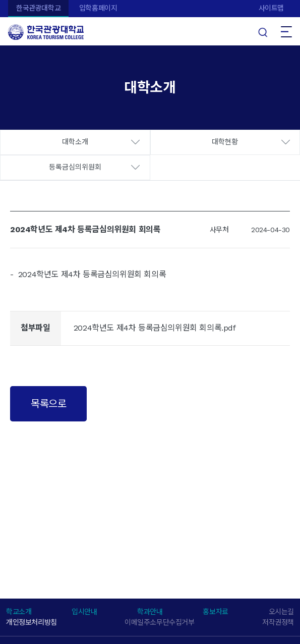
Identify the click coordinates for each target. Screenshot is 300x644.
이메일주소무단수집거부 (160, 622)
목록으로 (48, 404)
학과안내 (150, 612)
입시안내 (84, 612)
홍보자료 (215, 612)
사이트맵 (271, 8)
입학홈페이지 (98, 8)
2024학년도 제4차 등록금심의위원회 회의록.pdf (155, 328)
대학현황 (225, 142)
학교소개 (19, 612)
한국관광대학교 (38, 8)
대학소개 (75, 142)
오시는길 (281, 612)
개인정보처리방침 (32, 622)
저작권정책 (278, 622)
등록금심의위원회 (75, 167)
